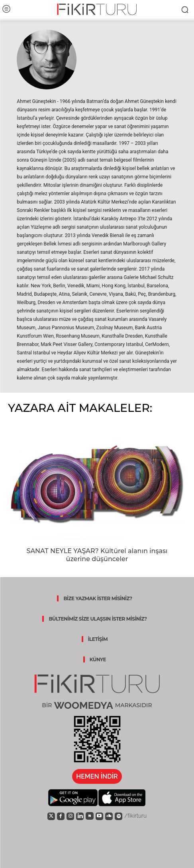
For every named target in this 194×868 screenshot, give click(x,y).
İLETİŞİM (98, 639)
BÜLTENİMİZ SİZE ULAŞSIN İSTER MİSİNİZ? (98, 619)
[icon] (51, 816)
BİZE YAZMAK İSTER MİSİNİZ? (98, 598)
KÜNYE (98, 659)
